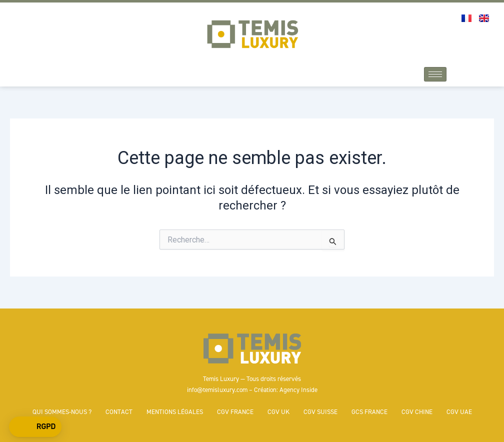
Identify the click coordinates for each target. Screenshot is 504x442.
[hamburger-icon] (435, 74)
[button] (35, 427)
